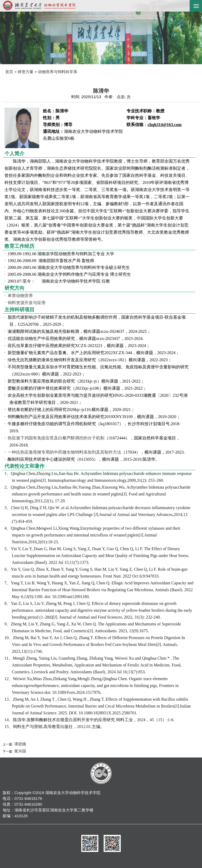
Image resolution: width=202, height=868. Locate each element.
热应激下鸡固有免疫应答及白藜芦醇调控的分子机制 (56, 438)
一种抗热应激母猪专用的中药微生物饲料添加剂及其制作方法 (64, 452)
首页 (9, 72)
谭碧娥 (19, 744)
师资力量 (26, 72)
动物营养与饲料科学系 (58, 72)
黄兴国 (19, 751)
